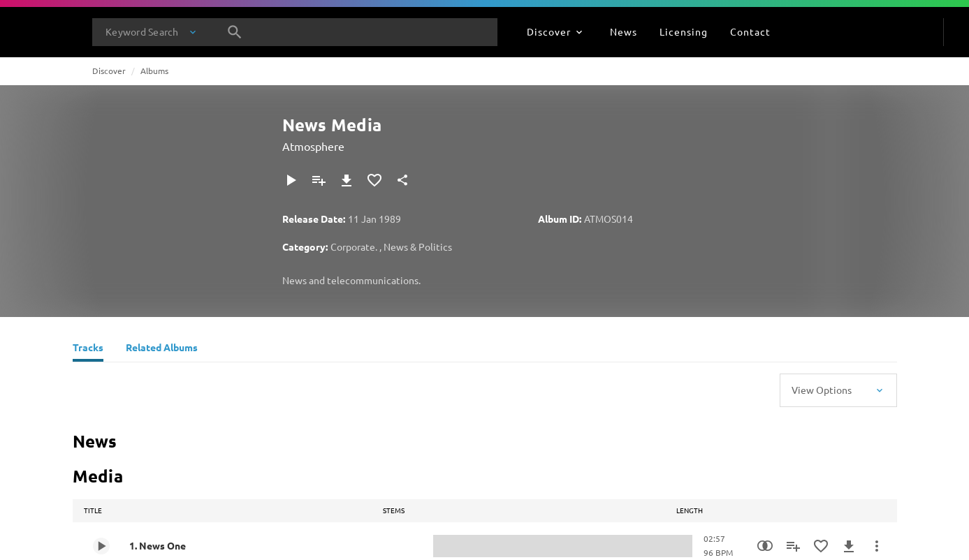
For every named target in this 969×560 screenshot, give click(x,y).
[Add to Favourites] (374, 180)
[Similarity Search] (765, 546)
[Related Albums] (162, 349)
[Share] (402, 180)
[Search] (235, 32)
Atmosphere (313, 146)
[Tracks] (88, 349)
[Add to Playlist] (319, 180)
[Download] (347, 180)
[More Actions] (877, 546)
